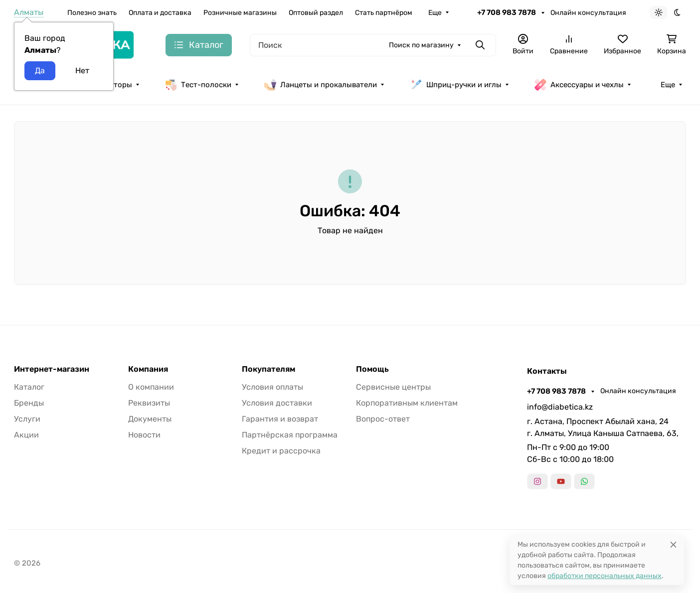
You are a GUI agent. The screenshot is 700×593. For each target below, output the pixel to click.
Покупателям (268, 369)
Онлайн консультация (588, 13)
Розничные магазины (240, 13)
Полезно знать (92, 13)
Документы (150, 419)
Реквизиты (149, 403)
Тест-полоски (198, 85)
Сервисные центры (393, 387)
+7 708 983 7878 (507, 12)
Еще (435, 13)
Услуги (27, 419)
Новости (144, 435)
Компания (148, 369)
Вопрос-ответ (383, 419)
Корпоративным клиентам (407, 403)
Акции (26, 435)
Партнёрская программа (290, 435)
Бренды (29, 403)
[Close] (673, 544)
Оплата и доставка (160, 13)
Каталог (29, 387)
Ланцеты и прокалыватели (321, 85)
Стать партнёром (384, 13)
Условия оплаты (272, 387)
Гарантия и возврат (280, 419)
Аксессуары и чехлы (579, 85)
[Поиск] (373, 45)
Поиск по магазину (421, 45)
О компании (151, 387)
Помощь (372, 369)
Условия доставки (277, 403)
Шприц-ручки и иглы (456, 85)
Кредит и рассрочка (281, 451)
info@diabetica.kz (560, 407)
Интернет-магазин (52, 369)
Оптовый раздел (316, 13)
